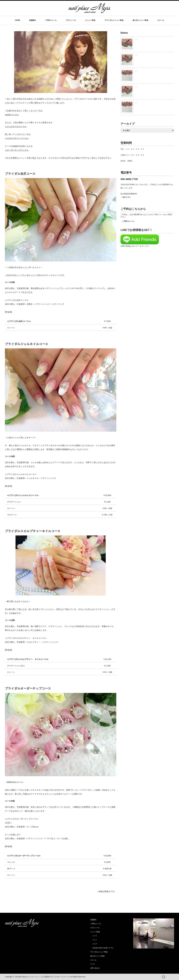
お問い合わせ (95, 968)
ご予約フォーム (51, 20)
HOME (17, 20)
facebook (164, 977)
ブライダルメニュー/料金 (114, 20)
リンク (93, 964)
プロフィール (71, 20)
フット (95, 940)
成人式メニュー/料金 (140, 20)
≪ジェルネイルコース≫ (16, 126)
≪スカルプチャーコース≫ (17, 138)
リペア (95, 944)
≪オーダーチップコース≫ (17, 150)
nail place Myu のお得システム (103, 948)
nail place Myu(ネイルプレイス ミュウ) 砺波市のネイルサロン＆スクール (42, 977)
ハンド (95, 936)
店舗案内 (32, 20)
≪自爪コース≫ (12, 115)
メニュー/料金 (90, 20)
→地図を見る (126, 197)
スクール (161, 20)
